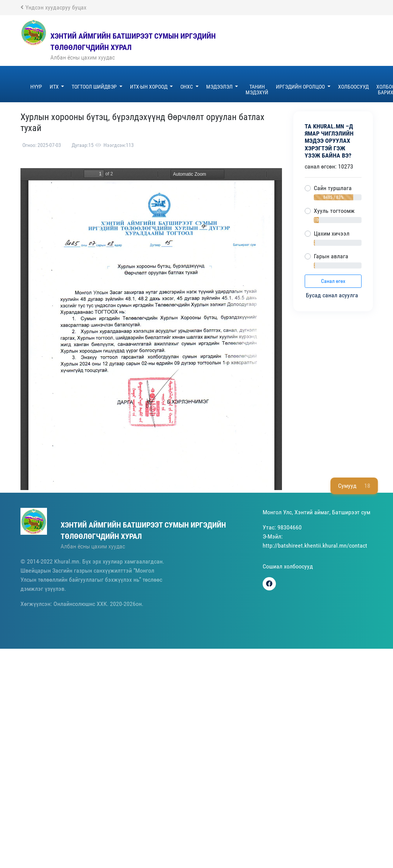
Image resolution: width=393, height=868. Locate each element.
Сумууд (354, 486)
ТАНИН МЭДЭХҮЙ (257, 90)
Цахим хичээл (332, 233)
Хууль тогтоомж (334, 211)
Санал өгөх (333, 281)
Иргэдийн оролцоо (301, 87)
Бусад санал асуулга (333, 295)
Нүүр (36, 87)
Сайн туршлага (333, 188)
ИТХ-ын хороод (149, 87)
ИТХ (55, 87)
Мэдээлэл (220, 87)
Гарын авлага (331, 256)
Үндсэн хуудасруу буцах (53, 7)
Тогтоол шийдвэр (95, 87)
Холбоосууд (353, 87)
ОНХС (187, 87)
